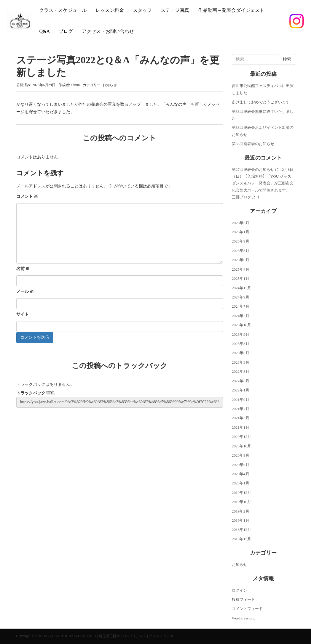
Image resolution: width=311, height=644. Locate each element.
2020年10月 (241, 446)
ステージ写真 (175, 10)
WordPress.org (243, 618)
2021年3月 (241, 418)
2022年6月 (241, 381)
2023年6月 (241, 353)
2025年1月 (241, 278)
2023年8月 (241, 344)
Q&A (44, 31)
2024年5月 (241, 316)
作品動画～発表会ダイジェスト (231, 10)
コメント (27, 196)
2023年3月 (241, 362)
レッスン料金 (110, 10)
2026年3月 (241, 223)
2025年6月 (241, 260)
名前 (23, 269)
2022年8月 (241, 371)
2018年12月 (241, 530)
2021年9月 (241, 400)
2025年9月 (241, 241)
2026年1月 (241, 232)
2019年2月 (241, 511)
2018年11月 (241, 539)
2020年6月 (241, 465)
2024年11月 (241, 288)
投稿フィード (243, 599)
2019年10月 (241, 502)
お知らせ (110, 85)
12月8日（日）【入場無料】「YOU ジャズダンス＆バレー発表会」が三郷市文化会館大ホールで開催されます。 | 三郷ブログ (263, 183)
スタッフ (142, 10)
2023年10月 (241, 325)
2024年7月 (241, 306)
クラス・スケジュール (63, 10)
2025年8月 (241, 251)
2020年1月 (241, 483)
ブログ (66, 31)
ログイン (240, 590)
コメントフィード (247, 609)
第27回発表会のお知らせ (253, 170)
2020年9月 (241, 455)
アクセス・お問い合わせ (108, 31)
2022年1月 (241, 390)
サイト (23, 314)
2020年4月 (241, 474)
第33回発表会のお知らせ (253, 144)
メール (25, 292)
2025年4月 (241, 269)
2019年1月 (241, 520)
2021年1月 (241, 427)
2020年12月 (241, 437)
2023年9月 (241, 334)
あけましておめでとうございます (261, 102)
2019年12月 (241, 493)
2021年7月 (241, 409)
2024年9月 (241, 297)
